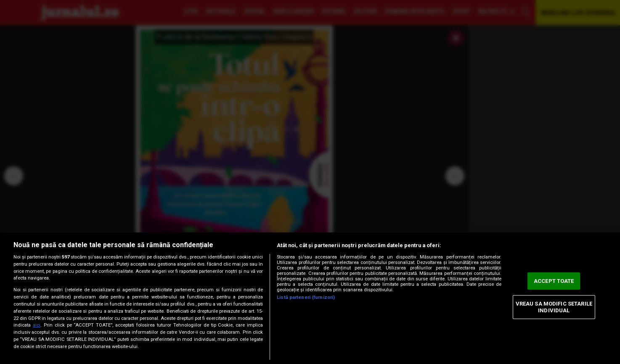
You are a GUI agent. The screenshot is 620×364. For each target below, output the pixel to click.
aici (37, 325)
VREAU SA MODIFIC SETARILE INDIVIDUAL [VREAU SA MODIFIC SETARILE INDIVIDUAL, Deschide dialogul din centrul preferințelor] (554, 307)
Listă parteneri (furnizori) (306, 297)
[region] (310, 298)
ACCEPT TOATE (554, 281)
